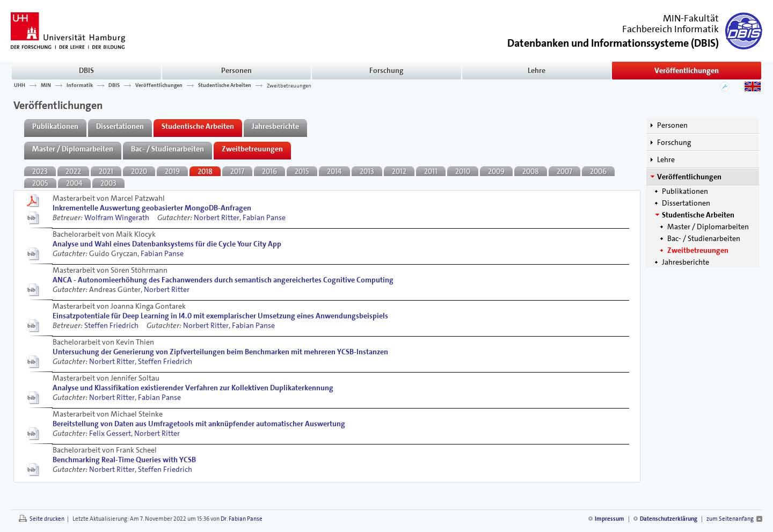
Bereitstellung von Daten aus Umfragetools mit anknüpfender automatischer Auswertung (199, 424)
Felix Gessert (110, 433)
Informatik (80, 85)
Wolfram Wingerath (117, 217)
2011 (431, 171)
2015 (302, 171)
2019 (172, 171)
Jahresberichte (686, 262)
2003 (108, 183)
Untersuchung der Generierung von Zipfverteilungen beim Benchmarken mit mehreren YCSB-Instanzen (220, 352)
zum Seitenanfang (730, 519)
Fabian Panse (264, 217)
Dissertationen (686, 203)
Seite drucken (47, 519)
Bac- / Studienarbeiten (704, 238)
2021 (106, 171)
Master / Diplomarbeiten (708, 227)
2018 (205, 171)
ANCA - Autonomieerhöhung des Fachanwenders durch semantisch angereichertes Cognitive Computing (223, 280)
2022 (73, 171)
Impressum (610, 519)
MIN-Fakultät (691, 18)
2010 (463, 171)
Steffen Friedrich (111, 325)
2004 (74, 183)
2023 (40, 171)
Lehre (537, 70)
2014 (334, 171)
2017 (237, 171)
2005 (40, 183)
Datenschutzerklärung (669, 519)
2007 (564, 171)
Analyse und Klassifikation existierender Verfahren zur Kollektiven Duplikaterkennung (193, 388)
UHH (20, 85)
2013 (367, 171)
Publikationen (685, 191)
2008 (531, 171)
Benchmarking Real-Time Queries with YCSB (124, 460)
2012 (399, 171)
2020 (139, 171)
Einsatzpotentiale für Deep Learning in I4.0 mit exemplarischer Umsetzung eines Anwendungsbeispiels (220, 316)
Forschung (386, 70)
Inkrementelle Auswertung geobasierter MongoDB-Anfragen (152, 208)
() (613, 42)
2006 (598, 171)
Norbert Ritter (217, 217)
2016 (269, 171)
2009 (496, 171)
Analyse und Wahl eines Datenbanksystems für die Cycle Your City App (167, 244)
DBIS (86, 70)
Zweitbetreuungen (289, 85)
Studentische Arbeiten (225, 85)
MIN (46, 85)
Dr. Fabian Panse (242, 519)
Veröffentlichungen (687, 70)
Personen (236, 70)
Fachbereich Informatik (670, 29)
